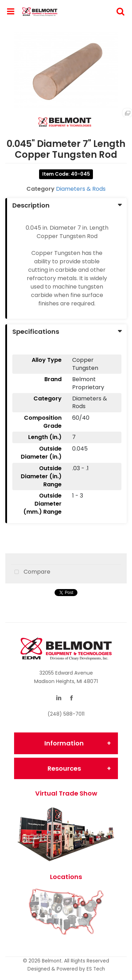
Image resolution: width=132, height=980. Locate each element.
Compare (31, 572)
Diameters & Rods (81, 189)
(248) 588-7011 (66, 714)
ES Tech (96, 969)
